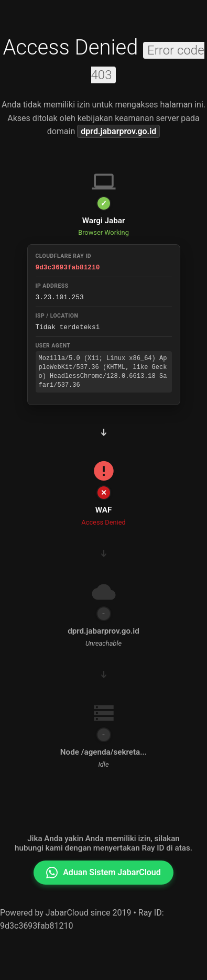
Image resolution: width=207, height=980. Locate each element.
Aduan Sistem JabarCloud (103, 873)
